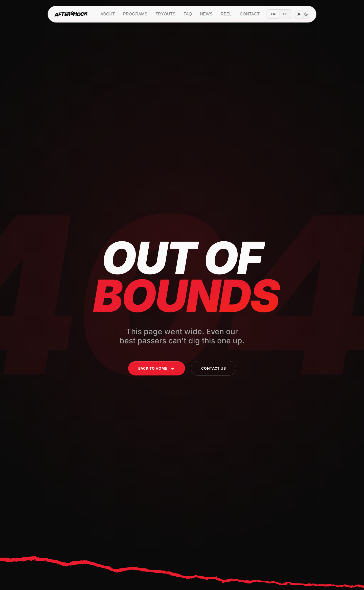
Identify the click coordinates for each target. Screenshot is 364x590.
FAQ (188, 14)
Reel (226, 14)
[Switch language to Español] (279, 14)
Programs (135, 14)
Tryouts (165, 14)
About (108, 14)
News (206, 14)
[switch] (302, 14)
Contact (250, 14)
